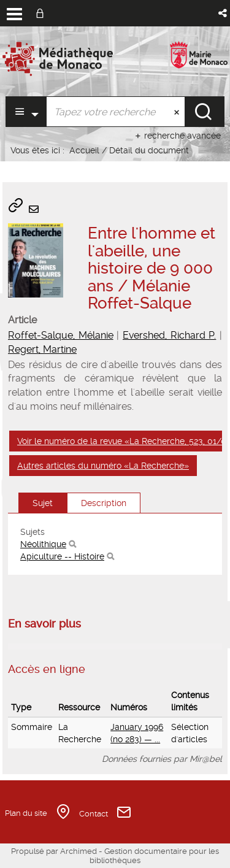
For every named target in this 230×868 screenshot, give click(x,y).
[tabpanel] (115, 544)
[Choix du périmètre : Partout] (26, 112)
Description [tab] (104, 503)
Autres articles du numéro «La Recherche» (103, 466)
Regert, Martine (42, 349)
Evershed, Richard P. (169, 335)
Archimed (79, 851)
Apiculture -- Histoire (62, 556)
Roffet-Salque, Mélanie (61, 335)
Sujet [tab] (43, 503)
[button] (224, 13)
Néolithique (43, 544)
